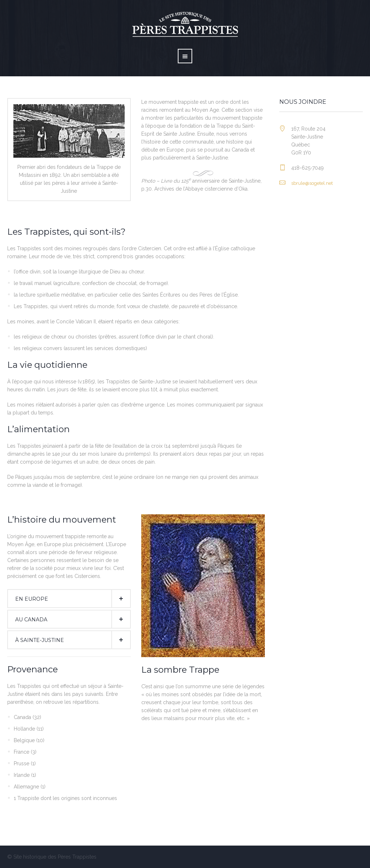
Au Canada (31, 620)
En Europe (32, 599)
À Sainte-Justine (40, 640)
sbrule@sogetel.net (312, 183)
